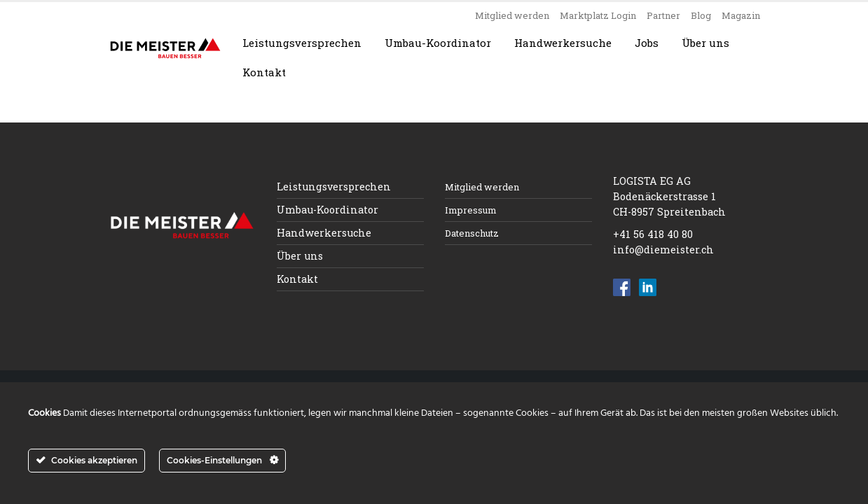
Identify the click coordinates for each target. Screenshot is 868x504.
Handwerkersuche (563, 43)
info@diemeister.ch (663, 250)
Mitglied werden (512, 15)
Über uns (705, 43)
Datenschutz (472, 233)
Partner (663, 15)
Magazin (741, 15)
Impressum (471, 210)
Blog (701, 15)
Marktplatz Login (598, 15)
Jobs (647, 43)
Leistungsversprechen (302, 43)
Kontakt (264, 72)
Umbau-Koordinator (438, 43)
